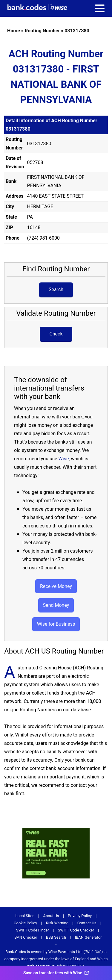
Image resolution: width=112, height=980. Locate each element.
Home (14, 31)
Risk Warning (57, 923)
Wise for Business (56, 624)
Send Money (56, 605)
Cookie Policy (25, 923)
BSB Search (56, 937)
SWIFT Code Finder (33, 930)
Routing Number (42, 31)
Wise (64, 459)
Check (56, 334)
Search (56, 289)
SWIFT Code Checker (76, 930)
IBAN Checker (25, 937)
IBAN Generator (88, 937)
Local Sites (25, 916)
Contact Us (87, 923)
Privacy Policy (80, 916)
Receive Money (56, 586)
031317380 (77, 31)
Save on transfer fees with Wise (56, 973)
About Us (51, 916)
